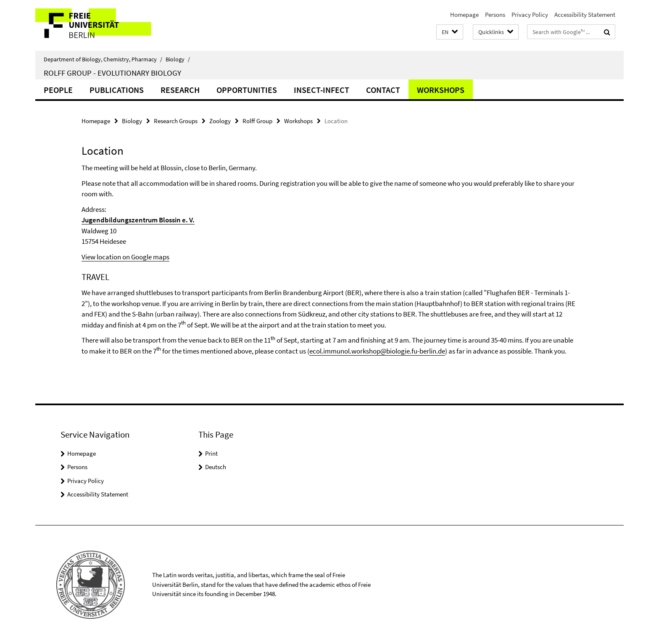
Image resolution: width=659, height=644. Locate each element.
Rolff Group (257, 121)
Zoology (220, 121)
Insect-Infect (322, 90)
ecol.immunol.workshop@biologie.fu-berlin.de (377, 351)
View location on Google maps (125, 257)
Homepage (464, 15)
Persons (495, 15)
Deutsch (216, 467)
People (58, 90)
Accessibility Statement (585, 15)
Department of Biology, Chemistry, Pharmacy (103, 59)
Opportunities (247, 90)
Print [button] (211, 453)
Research (180, 90)
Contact (383, 90)
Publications (117, 90)
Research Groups (176, 121)
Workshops (441, 90)
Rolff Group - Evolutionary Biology (112, 73)
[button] (450, 32)
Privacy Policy (530, 15)
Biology (178, 59)
